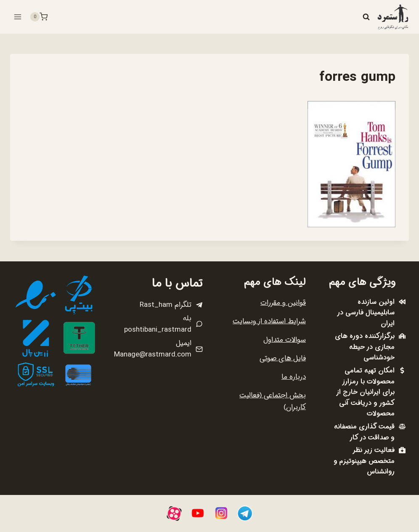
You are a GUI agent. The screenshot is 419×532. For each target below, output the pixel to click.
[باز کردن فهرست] (18, 17)
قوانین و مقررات (283, 303)
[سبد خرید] (39, 17)
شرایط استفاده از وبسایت (269, 321)
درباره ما (294, 377)
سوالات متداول (285, 340)
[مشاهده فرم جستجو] (366, 17)
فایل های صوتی (283, 358)
